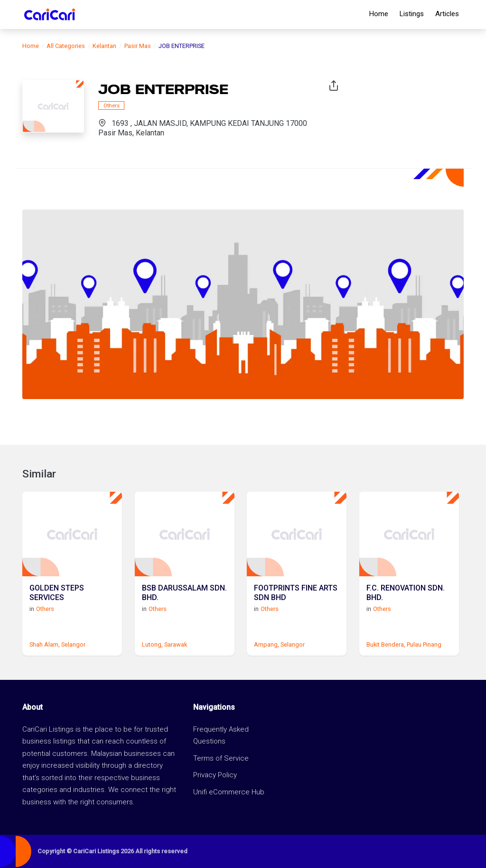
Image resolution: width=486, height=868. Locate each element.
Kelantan (104, 46)
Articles (447, 14)
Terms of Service (221, 758)
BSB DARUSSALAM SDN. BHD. (184, 592)
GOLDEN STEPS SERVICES (57, 592)
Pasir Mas (138, 46)
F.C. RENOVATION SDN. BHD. (406, 592)
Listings (412, 14)
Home (379, 14)
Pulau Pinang (424, 644)
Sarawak (176, 644)
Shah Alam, (45, 644)
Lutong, (152, 644)
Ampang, (266, 644)
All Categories (66, 46)
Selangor (73, 644)
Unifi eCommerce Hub (229, 792)
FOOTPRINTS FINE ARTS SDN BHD (296, 592)
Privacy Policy (215, 775)
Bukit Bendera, (386, 644)
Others (112, 105)
